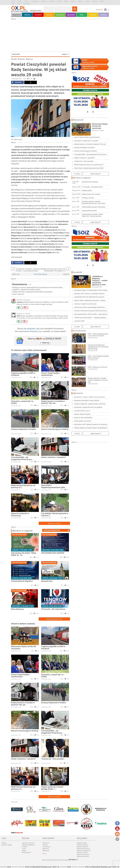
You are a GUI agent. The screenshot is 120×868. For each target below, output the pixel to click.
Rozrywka (93, 15)
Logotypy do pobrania (28, 843)
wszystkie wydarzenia (54, 619)
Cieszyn (26, 1)
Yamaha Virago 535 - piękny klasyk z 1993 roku (90, 404)
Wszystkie (39, 54)
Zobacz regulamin (18, 294)
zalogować (31, 328)
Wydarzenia (29, 59)
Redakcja (4, 843)
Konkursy (104, 15)
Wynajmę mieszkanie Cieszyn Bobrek (87, 400)
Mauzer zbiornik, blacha (82, 414)
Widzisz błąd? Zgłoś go (41, 274)
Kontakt (24, 851)
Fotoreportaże (79, 331)
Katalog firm (60, 15)
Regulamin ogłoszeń (83, 847)
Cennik (24, 849)
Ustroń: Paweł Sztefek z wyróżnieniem (87, 137)
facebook (17, 82)
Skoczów (95, 1)
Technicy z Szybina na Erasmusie (85, 304)
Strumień (102, 1)
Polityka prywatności (83, 845)
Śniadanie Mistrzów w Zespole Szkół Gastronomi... (91, 311)
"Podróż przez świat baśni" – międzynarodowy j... (91, 318)
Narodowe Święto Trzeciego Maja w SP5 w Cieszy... (91, 290)
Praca (82, 15)
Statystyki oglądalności (28, 845)
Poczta (44, 854)
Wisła (19, 4)
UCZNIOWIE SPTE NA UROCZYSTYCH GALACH (89, 297)
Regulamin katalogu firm (84, 851)
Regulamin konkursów (83, 854)
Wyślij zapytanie (26, 852)
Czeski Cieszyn (35, 1)
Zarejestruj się (35, 331)
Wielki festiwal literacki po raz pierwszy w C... (89, 165)
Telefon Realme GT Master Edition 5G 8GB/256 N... (91, 428)
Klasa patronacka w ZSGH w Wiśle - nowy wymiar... (91, 314)
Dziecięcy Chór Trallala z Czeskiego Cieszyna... (90, 294)
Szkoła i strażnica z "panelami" (85, 158)
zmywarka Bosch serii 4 (82, 411)
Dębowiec (44, 1)
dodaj (52, 530)
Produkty (24, 847)
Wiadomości (16, 15)
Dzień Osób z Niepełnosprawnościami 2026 (89, 168)
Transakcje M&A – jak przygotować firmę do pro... (91, 154)
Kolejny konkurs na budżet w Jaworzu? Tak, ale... (90, 144)
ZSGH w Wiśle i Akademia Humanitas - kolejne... (90, 300)
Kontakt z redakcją (7, 845)
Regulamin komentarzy (83, 849)
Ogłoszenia (71, 15)
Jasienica (73, 1)
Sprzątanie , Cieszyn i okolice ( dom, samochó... (90, 397)
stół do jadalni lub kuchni (83, 421)
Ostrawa (87, 1)
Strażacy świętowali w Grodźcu (85, 148)
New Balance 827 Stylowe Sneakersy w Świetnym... (91, 424)
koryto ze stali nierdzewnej (83, 418)
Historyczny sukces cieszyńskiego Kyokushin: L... (90, 307)
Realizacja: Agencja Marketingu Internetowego (60, 860)
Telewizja (49, 15)
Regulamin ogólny (82, 843)
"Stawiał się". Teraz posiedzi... (84, 161)
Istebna (66, 1)
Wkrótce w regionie (23, 531)
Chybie (20, 1)
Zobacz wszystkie (54, 523)
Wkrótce (27, 15)
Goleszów (52, 1)
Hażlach (59, 1)
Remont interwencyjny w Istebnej (85, 151)
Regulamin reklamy (82, 852)
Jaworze (80, 1)
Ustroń (13, 4)
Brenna (13, 1)
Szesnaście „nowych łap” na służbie (86, 141)
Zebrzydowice (27, 4)
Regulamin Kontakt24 (83, 856)
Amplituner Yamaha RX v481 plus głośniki (88, 407)
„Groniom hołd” (79, 321)
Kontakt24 (38, 15)
